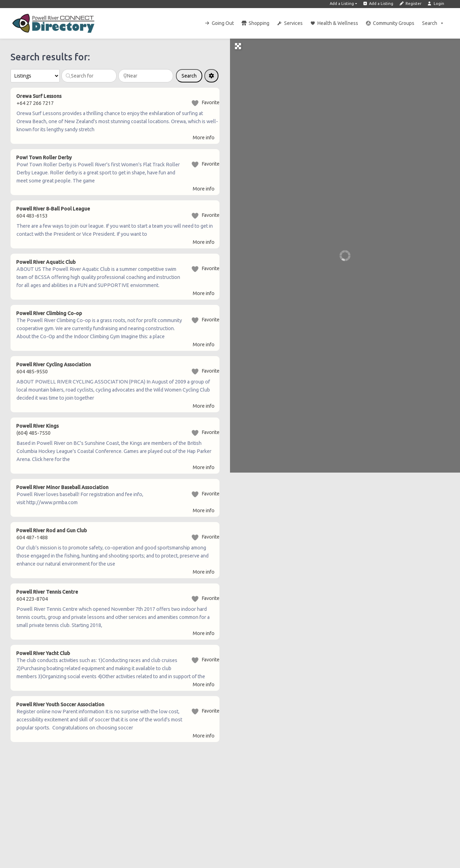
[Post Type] (35, 76)
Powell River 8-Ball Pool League (53, 209)
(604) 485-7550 (34, 433)
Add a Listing (342, 4)
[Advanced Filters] (211, 76)
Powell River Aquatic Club (46, 262)
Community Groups (394, 23)
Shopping (259, 23)
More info (204, 138)
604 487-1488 (32, 538)
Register (410, 4)
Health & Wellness (338, 23)
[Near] (146, 76)
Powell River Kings (37, 426)
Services (293, 23)
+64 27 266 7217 (35, 103)
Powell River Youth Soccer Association (60, 705)
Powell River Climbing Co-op (49, 313)
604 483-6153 (32, 216)
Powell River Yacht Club (43, 653)
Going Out (223, 23)
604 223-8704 (32, 599)
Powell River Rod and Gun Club (51, 530)
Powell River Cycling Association (54, 365)
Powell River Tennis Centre (47, 592)
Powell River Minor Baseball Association (62, 487)
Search (433, 23)
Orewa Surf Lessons (39, 96)
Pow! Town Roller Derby (44, 158)
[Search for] (89, 76)
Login (436, 4)
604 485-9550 (32, 372)
